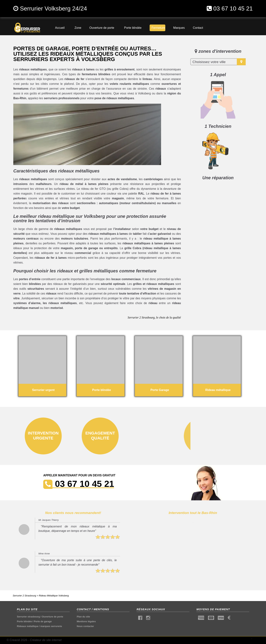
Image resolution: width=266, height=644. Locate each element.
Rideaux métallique (28, 626)
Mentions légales (86, 621)
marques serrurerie (51, 626)
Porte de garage (43, 621)
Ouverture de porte (53, 617)
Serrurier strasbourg (28, 617)
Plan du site (83, 617)
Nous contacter (85, 626)
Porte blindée (24, 621)
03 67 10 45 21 (233, 8)
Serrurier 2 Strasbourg (24, 596)
